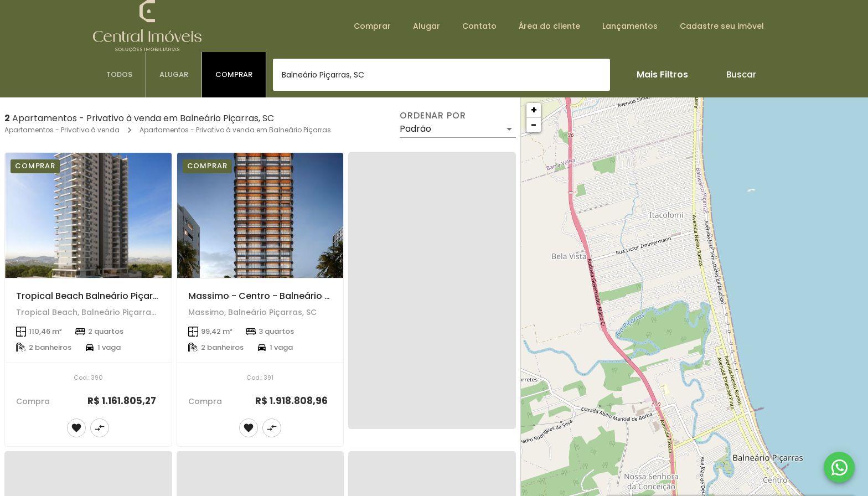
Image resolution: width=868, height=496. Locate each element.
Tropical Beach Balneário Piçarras (92, 296)
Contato (479, 26)
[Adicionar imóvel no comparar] (100, 428)
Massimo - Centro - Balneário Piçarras (275, 296)
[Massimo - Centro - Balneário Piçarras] (260, 215)
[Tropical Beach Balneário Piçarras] (88, 215)
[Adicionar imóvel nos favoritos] (76, 428)
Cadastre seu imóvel (722, 26)
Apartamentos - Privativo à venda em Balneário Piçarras (235, 130)
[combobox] (441, 75)
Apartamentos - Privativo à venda (62, 130)
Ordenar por (433, 116)
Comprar (372, 26)
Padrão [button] (415, 129)
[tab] (120, 75)
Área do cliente (549, 26)
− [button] (534, 125)
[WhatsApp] (839, 467)
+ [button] (534, 110)
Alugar (427, 26)
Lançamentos (630, 26)
